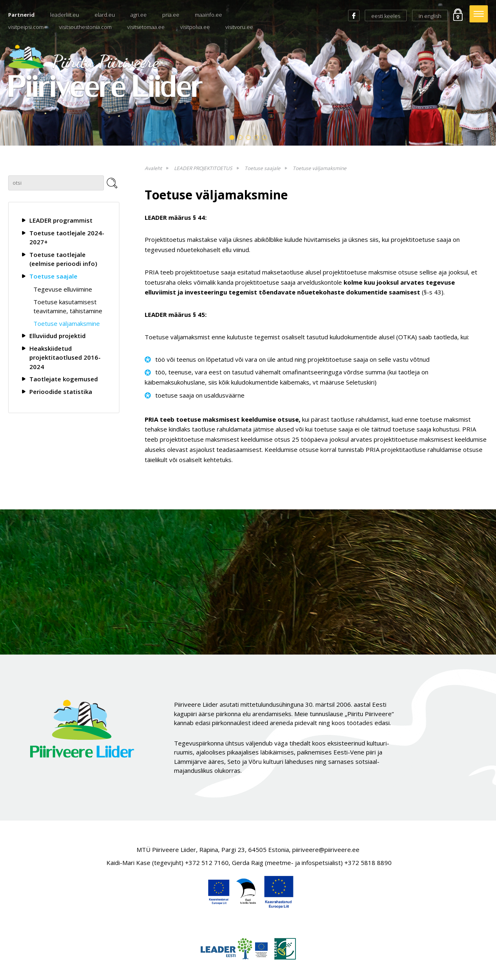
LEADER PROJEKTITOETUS (203, 168)
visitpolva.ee (195, 27)
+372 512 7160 (207, 863)
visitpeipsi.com (26, 27)
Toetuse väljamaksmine (67, 323)
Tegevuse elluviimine (63, 289)
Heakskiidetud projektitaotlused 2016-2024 (65, 357)
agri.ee (139, 15)
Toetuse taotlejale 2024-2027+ (67, 238)
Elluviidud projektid (57, 336)
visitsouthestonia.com (85, 27)
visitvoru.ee (239, 27)
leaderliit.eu (65, 15)
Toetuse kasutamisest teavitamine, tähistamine (68, 306)
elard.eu (105, 15)
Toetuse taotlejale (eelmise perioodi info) (63, 259)
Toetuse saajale (53, 276)
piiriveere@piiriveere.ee (326, 849)
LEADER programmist (61, 220)
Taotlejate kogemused (64, 379)
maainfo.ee (208, 15)
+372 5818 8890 (368, 863)
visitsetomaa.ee (146, 27)
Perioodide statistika (61, 392)
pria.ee (171, 15)
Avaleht (153, 168)
